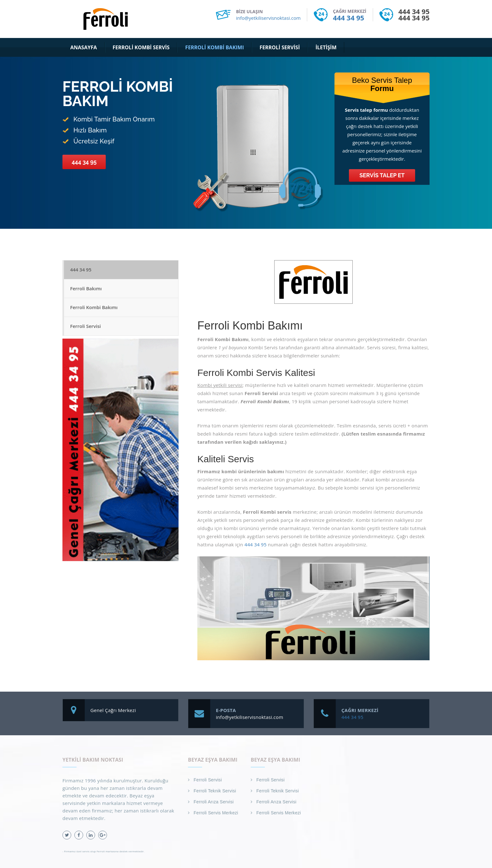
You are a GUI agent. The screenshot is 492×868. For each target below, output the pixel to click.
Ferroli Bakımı (86, 289)
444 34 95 (348, 18)
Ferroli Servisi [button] (280, 47)
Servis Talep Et (382, 175)
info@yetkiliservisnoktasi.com (268, 18)
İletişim (326, 47)
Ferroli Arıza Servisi (214, 802)
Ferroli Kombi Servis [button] (141, 47)
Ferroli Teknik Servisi (215, 791)
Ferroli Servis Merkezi (216, 813)
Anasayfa (84, 47)
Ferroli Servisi (86, 327)
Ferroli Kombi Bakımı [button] (214, 47)
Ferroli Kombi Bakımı (94, 308)
